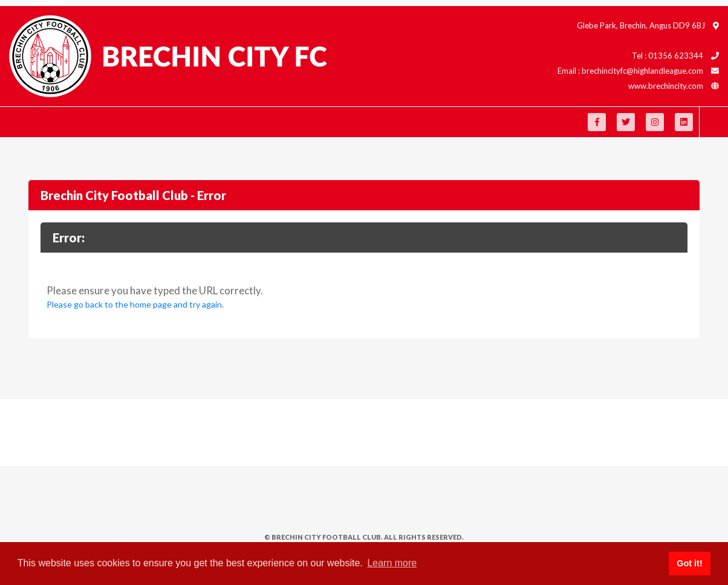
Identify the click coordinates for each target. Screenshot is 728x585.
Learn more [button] (392, 563)
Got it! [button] (689, 563)
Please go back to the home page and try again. (135, 304)
